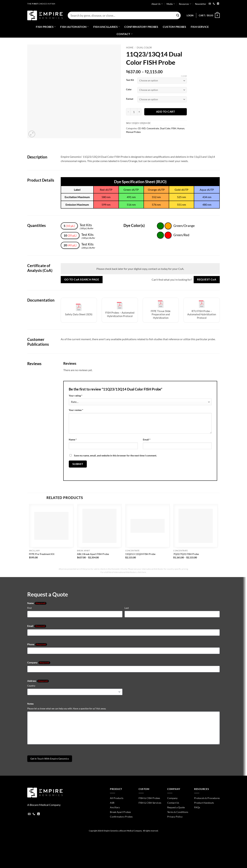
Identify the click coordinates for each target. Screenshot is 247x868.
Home (130, 48)
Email (147, 439)
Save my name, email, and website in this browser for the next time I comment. (115, 455)
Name (73, 439)
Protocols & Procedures (207, 798)
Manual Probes (133, 132)
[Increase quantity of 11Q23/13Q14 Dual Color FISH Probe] (139, 112)
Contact (125, 34)
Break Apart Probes (120, 812)
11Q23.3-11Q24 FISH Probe (140, 554)
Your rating (76, 396)
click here (142, 572)
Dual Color (144, 48)
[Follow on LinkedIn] (218, 4)
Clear (184, 76)
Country (31, 686)
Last (127, 608)
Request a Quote (176, 807)
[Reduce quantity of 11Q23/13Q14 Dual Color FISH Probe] (128, 112)
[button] (190, 15)
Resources (185, 4)
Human (181, 128)
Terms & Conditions (178, 812)
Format (130, 99)
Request (207, 280)
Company (39, 663)
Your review (76, 410)
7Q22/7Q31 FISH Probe (186, 554)
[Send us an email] (210, 4)
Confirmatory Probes (141, 27)
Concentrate (153, 128)
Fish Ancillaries (107, 27)
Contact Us (173, 803)
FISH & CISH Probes (149, 798)
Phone (37, 644)
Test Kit (130, 80)
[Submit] (178, 16)
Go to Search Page (82, 280)
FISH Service (200, 27)
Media (171, 4)
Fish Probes (46, 27)
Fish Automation (74, 27)
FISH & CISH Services (150, 803)
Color (129, 90)
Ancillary (115, 807)
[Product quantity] (134, 112)
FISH (174, 128)
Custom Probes (175, 27)
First (30, 608)
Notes (30, 704)
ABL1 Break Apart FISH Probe (93, 554)
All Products (117, 798)
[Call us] (214, 4)
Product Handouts (204, 803)
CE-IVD (142, 128)
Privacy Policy (175, 817)
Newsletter (201, 4)
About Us (157, 4)
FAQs (197, 807)
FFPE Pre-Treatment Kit (42, 554)
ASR (112, 803)
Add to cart (166, 112)
